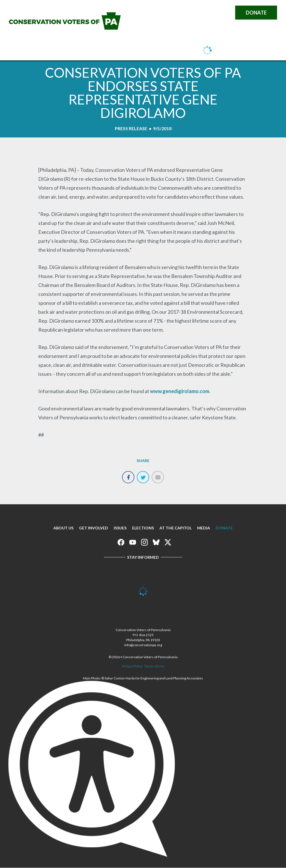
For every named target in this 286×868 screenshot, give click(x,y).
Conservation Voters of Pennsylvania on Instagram (202, 13)
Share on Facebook (128, 474)
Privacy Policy (132, 666)
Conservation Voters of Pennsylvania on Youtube (190, 13)
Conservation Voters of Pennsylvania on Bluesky (213, 13)
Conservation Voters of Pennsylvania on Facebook (178, 13)
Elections (143, 528)
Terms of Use (154, 666)
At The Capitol (176, 528)
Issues (113, 51)
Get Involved (78, 51)
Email (158, 474)
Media (204, 528)
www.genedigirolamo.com (180, 391)
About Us (40, 51)
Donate (256, 13)
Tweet (143, 474)
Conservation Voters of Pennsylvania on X (225, 13)
